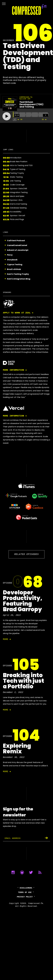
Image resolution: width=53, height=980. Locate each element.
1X (15, 120)
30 (19, 120)
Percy (10, 255)
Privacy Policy (25, 897)
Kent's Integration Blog (19, 279)
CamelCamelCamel (17, 245)
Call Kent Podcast (16, 241)
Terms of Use (25, 892)
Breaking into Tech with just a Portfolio (24, 681)
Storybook (12, 260)
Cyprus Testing (15, 265)
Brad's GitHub (14, 269)
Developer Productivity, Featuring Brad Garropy (23, 601)
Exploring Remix (17, 749)
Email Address (13, 838)
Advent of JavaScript (18, 250)
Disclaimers (26, 888)
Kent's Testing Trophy (18, 274)
